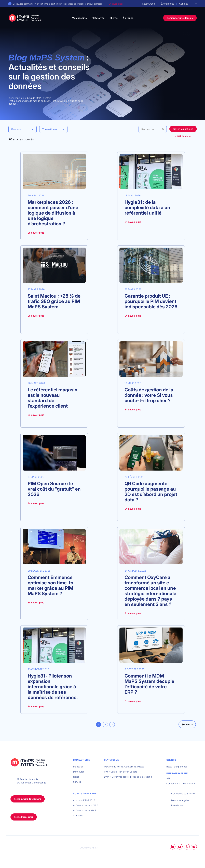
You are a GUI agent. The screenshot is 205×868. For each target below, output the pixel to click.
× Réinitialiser (183, 136)
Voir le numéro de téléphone (28, 799)
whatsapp (187, 847)
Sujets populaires (85, 794)
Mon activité (81, 760)
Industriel (78, 767)
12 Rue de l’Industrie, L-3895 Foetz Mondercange (32, 781)
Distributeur (79, 772)
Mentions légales (180, 800)
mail (194, 847)
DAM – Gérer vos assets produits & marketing (128, 777)
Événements (167, 4)
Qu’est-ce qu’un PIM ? (85, 810)
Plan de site (177, 805)
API (168, 778)
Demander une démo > (180, 18)
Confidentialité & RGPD (183, 794)
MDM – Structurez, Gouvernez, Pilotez (124, 767)
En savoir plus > (116, 4)
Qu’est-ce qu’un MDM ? (86, 805)
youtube (180, 847)
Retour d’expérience (177, 767)
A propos (78, 815)
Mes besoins (79, 18)
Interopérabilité (177, 773)
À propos (128, 18)
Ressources (148, 4)
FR (196, 4)
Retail (76, 777)
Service (77, 782)
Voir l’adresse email (24, 817)
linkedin (173, 847)
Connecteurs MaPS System (181, 783)
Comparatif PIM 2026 (84, 800)
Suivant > (187, 724)
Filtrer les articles (183, 129)
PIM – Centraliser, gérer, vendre (121, 772)
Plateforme (98, 18)
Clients (114, 18)
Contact (183, 4)
